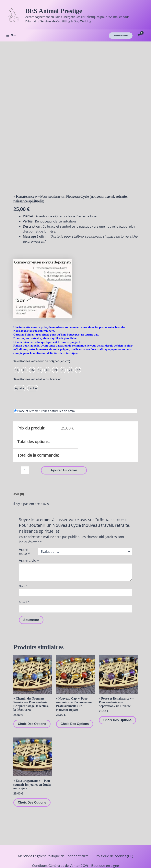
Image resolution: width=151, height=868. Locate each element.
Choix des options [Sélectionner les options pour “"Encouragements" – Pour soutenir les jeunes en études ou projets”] (32, 774)
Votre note (24, 523)
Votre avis (29, 532)
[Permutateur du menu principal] (11, 38)
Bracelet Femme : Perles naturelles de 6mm (46, 382)
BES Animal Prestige (65, 12)
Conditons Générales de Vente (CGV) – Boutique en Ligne (76, 842)
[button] (121, 38)
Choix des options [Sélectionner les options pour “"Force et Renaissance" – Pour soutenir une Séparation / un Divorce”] (117, 691)
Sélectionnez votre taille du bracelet (37, 351)
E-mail (24, 574)
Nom (23, 558)
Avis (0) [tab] (19, 465)
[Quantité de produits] (25, 441)
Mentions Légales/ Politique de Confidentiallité (51, 832)
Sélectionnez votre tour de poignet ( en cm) (42, 332)
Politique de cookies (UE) (118, 832)
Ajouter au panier (64, 442)
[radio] (17, 341)
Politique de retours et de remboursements (76, 851)
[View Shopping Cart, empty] (142, 38)
